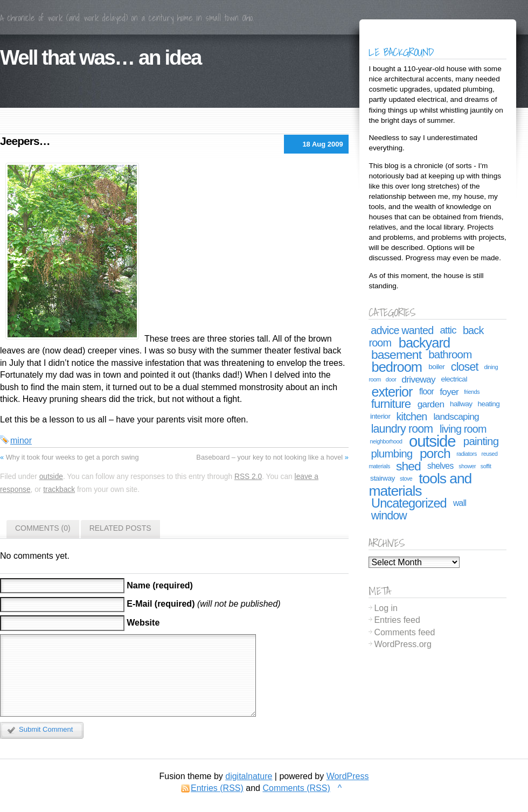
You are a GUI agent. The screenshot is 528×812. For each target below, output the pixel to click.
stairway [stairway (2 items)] (383, 478)
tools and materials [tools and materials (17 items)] (420, 485)
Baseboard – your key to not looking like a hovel (269, 457)
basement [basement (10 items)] (396, 355)
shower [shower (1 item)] (467, 466)
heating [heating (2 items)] (488, 404)
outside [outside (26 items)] (432, 441)
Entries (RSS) (217, 788)
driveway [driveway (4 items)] (418, 379)
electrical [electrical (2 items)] (454, 379)
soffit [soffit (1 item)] (486, 466)
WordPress (348, 776)
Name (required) (160, 585)
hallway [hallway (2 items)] (461, 404)
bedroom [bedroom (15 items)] (397, 367)
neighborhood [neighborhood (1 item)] (386, 441)
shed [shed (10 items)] (408, 466)
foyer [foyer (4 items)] (449, 392)
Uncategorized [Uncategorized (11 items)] (409, 503)
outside (51, 477)
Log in (386, 608)
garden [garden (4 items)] (431, 404)
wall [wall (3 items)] (460, 503)
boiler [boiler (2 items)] (436, 367)
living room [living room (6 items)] (463, 429)
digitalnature (249, 776)
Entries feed (397, 620)
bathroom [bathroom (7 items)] (450, 354)
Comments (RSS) (296, 788)
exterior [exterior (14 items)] (392, 392)
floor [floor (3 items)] (426, 391)
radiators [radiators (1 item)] (467, 454)
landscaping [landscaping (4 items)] (456, 417)
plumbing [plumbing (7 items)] (392, 453)
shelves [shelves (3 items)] (440, 466)
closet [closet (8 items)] (465, 367)
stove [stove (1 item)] (406, 478)
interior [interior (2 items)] (380, 416)
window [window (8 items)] (389, 516)
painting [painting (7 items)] (481, 441)
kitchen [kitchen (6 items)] (412, 417)
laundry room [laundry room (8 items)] (402, 429)
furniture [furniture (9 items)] (391, 404)
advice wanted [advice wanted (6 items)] (402, 330)
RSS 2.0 (248, 477)
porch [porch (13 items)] (435, 453)
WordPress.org (402, 644)
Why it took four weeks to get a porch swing (72, 457)
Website (143, 623)
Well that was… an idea (100, 57)
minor (21, 440)
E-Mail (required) (161, 604)
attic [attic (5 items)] (448, 330)
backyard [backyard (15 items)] (424, 343)
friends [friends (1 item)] (472, 392)
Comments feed (404, 632)
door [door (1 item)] (391, 379)
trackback (59, 490)
